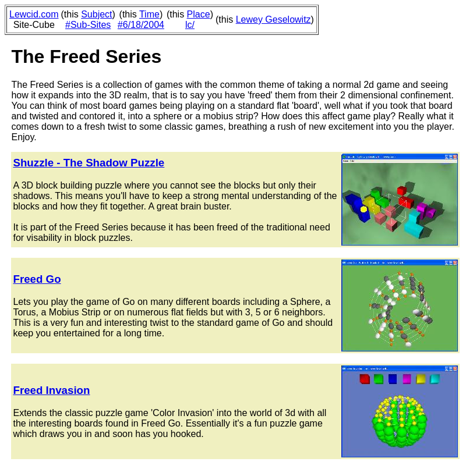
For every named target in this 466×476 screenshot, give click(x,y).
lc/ (190, 25)
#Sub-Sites (88, 25)
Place (199, 14)
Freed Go (37, 279)
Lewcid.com (34, 14)
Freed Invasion (51, 390)
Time (149, 14)
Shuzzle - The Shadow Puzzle (89, 163)
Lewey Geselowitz (273, 19)
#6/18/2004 (141, 25)
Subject (96, 14)
